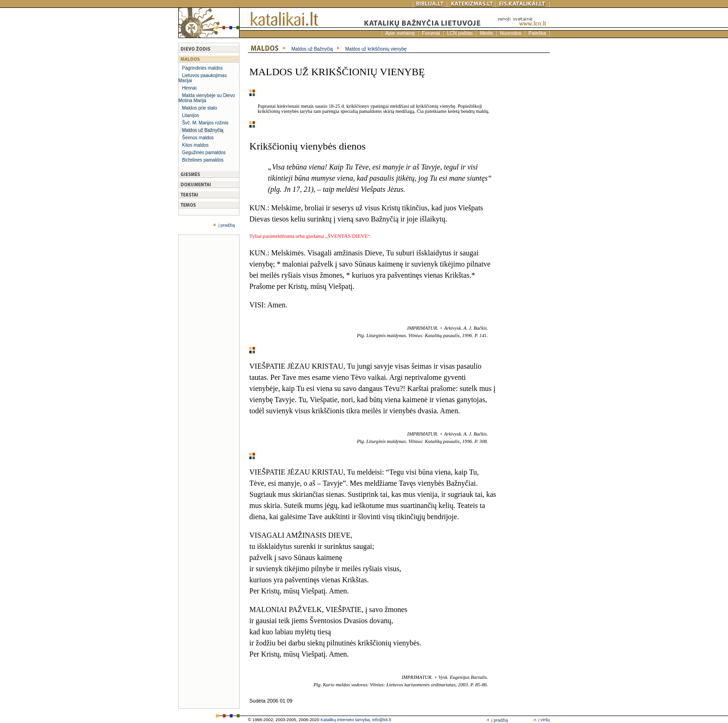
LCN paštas (460, 33)
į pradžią (226, 225)
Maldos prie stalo (200, 108)
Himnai (189, 88)
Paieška (537, 33)
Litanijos (191, 115)
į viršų (541, 720)
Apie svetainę (400, 33)
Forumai (431, 33)
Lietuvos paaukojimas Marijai (202, 78)
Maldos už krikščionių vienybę (376, 49)
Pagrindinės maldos (202, 68)
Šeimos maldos (198, 138)
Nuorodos (511, 33)
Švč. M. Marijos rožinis (205, 123)
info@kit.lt (381, 720)
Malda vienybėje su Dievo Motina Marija (207, 98)
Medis (486, 33)
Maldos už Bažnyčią (203, 130)
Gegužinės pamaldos (204, 153)
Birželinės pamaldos (203, 160)
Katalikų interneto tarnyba (345, 720)
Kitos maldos (195, 145)
